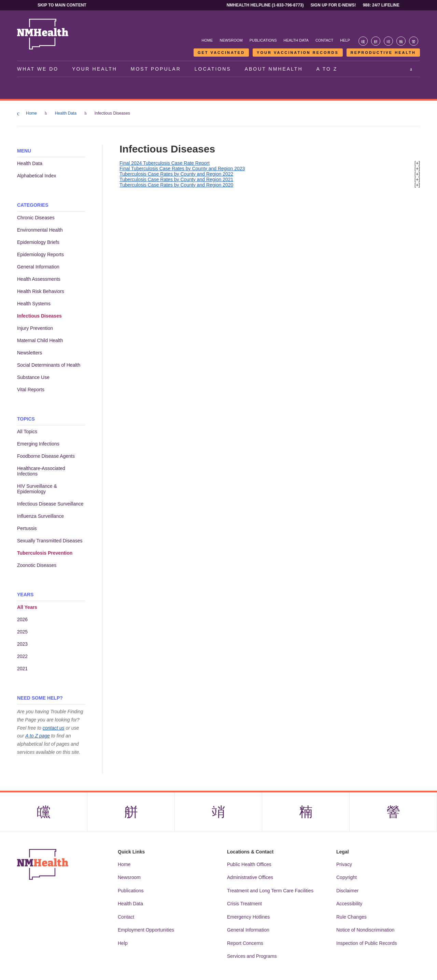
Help (345, 40)
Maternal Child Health (40, 340)
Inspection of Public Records (366, 943)
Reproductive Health (383, 53)
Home (207, 40)
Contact (324, 40)
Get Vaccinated (221, 53)
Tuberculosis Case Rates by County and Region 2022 (176, 174)
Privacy (344, 864)
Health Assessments (39, 279)
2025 (22, 632)
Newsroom (231, 40)
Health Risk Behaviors (41, 291)
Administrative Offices (250, 877)
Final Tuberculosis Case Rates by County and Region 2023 (182, 169)
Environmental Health (40, 230)
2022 (22, 656)
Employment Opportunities (146, 930)
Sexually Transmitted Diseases (50, 541)
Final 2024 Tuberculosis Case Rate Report (165, 163)
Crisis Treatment (244, 904)
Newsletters (30, 353)
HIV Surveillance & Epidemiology (37, 489)
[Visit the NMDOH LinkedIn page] (401, 41)
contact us (54, 728)
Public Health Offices (249, 864)
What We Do (38, 69)
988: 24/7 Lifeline (381, 5)
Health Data (296, 40)
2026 (22, 619)
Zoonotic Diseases (37, 565)
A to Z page (38, 736)
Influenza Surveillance (40, 516)
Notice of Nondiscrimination (365, 930)
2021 (22, 669)
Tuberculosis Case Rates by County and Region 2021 (176, 179)
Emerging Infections (38, 444)
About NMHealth (274, 69)
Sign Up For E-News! (333, 5)
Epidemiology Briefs (38, 242)
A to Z (327, 69)
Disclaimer (347, 891)
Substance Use (33, 377)
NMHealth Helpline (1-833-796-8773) (265, 5)
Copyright (347, 877)
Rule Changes (351, 917)
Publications (263, 40)
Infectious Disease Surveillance (50, 504)
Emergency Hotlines (248, 917)
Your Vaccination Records (298, 53)
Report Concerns (245, 943)
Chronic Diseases (36, 218)
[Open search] (412, 69)
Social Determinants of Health (49, 365)
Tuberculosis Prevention (45, 553)
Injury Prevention (35, 328)
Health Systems (34, 304)
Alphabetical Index (37, 176)
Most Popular (156, 69)
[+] (417, 163)
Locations (213, 69)
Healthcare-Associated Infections (41, 471)
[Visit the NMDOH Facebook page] (363, 41)
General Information (38, 267)
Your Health (95, 69)
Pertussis (27, 528)
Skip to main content (62, 5)
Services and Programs (252, 956)
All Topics (27, 432)
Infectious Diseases (39, 316)
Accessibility (349, 904)
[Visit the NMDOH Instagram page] (388, 41)
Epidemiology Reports (40, 254)
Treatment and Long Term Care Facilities (270, 891)
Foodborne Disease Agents (46, 456)
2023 (22, 644)
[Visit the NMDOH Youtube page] (414, 41)
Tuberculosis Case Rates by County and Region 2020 (176, 185)
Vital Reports (31, 390)
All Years (27, 607)
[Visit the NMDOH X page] (376, 41)
